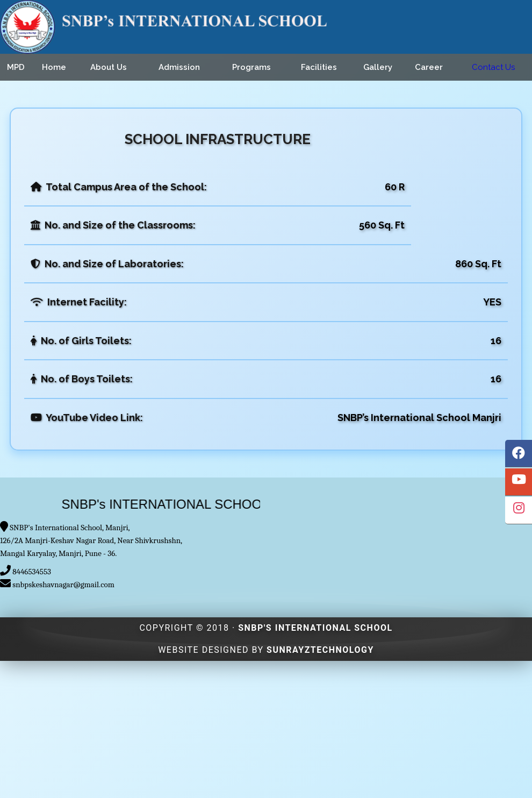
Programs (251, 67)
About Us (109, 67)
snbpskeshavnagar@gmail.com (63, 585)
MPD (16, 67)
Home (54, 67)
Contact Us (493, 67)
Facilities (319, 67)
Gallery (378, 67)
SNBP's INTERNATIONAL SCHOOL (315, 628)
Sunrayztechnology (320, 650)
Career (429, 67)
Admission (179, 67)
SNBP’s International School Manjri (419, 418)
